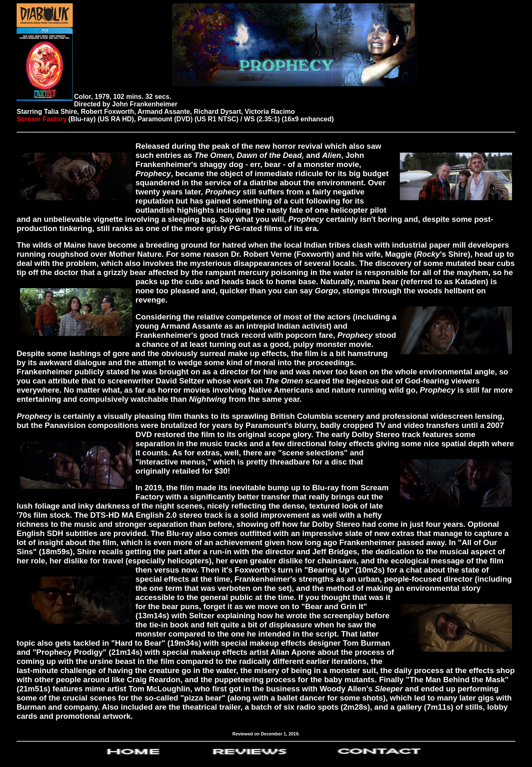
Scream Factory (42, 119)
